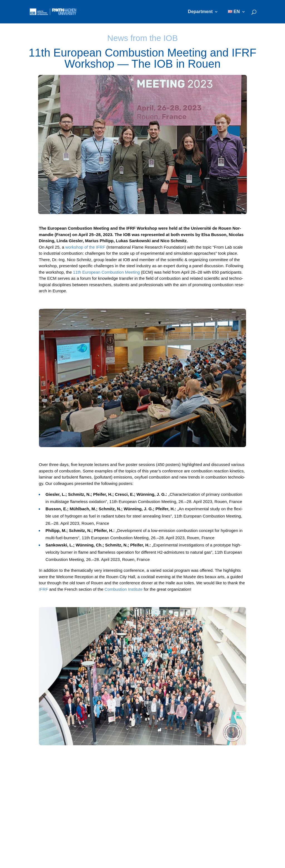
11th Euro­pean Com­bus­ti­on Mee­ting (106, 272)
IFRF (44, 589)
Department (200, 12)
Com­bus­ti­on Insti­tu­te (124, 589)
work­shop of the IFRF (85, 247)
